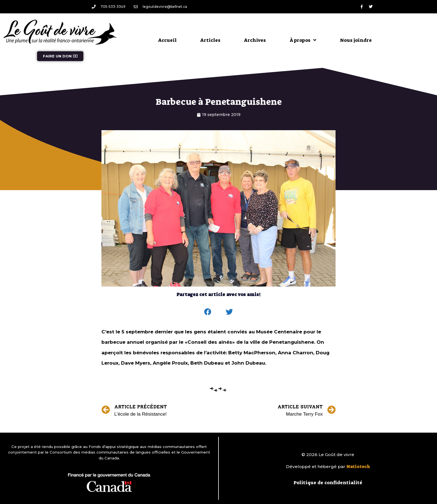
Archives (255, 40)
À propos (303, 40)
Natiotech (358, 467)
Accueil (167, 40)
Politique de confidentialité (328, 483)
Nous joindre (356, 40)
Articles (210, 40)
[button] (208, 312)
